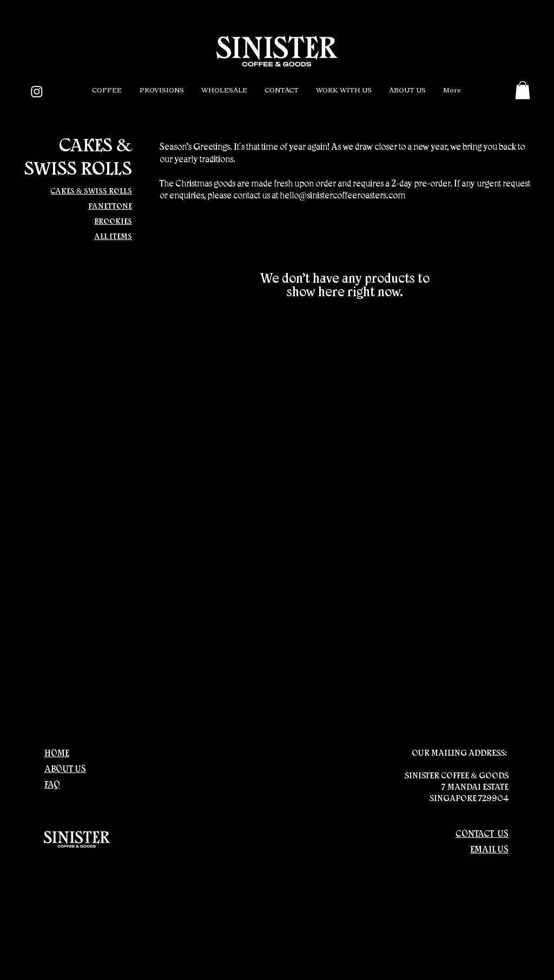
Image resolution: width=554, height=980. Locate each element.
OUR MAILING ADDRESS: (460, 754)
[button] (107, 91)
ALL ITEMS (113, 237)
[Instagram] (37, 91)
